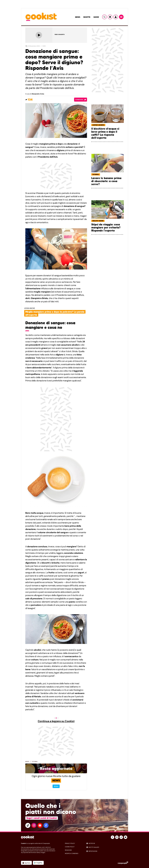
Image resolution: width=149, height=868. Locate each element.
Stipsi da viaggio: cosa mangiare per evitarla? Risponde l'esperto (106, 228)
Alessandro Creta (38, 94)
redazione (68, 850)
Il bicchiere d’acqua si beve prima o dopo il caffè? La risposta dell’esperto (105, 133)
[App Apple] (26, 863)
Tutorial (35, 762)
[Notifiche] (110, 17)
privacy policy (70, 843)
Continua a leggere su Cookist (56, 721)
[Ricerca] (104, 17)
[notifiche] (107, 843)
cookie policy (70, 847)
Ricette (87, 17)
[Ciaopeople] (123, 863)
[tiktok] (28, 825)
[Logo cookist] (41, 17)
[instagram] (34, 825)
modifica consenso (72, 853)
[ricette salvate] (107, 847)
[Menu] (121, 17)
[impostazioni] (107, 851)
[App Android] (38, 863)
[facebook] (46, 825)
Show (96, 17)
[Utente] (116, 17)
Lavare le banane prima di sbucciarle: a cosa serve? (106, 181)
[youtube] (40, 825)
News (78, 17)
